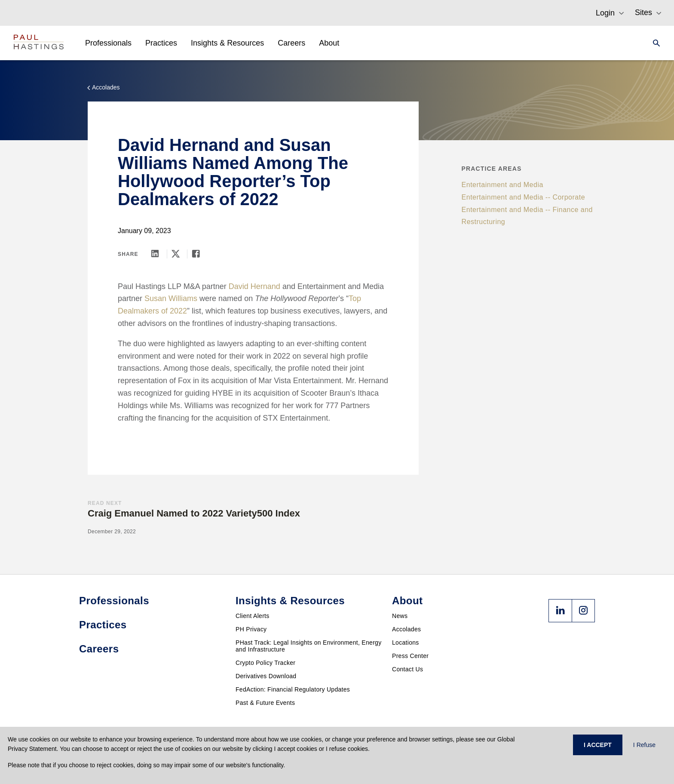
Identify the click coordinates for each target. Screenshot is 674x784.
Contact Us (407, 669)
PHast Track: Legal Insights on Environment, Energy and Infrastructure (309, 646)
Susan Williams (171, 298)
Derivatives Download (266, 676)
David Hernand (254, 286)
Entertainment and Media (502, 185)
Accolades (406, 629)
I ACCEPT (598, 745)
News (400, 616)
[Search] (654, 43)
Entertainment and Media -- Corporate (523, 197)
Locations (406, 643)
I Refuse (644, 745)
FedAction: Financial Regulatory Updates (293, 689)
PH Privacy (251, 629)
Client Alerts (253, 616)
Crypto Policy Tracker (265, 663)
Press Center (410, 656)
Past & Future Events (265, 703)
